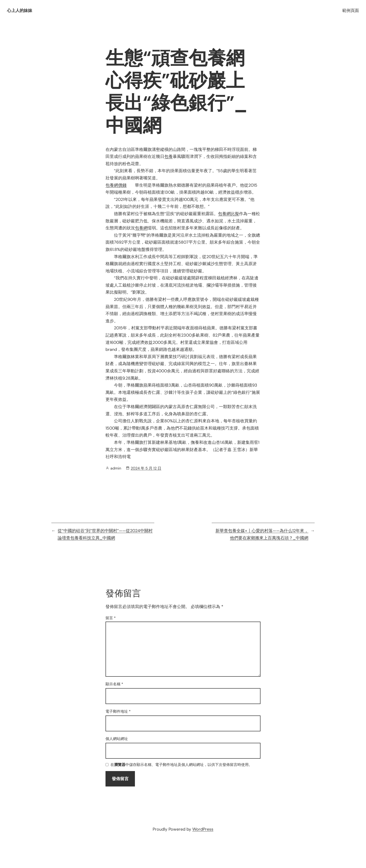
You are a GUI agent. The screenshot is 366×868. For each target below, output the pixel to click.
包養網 (141, 228)
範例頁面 (351, 11)
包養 (169, 157)
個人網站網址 (117, 739)
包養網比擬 (229, 214)
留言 (111, 618)
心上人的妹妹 (20, 11)
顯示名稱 (114, 684)
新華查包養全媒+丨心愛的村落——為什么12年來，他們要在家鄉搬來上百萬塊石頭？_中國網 (262, 534)
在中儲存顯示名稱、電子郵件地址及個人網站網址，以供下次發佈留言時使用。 (181, 765)
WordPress (203, 829)
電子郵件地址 (118, 711)
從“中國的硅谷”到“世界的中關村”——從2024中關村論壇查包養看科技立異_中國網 (105, 534)
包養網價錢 (116, 185)
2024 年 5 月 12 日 (146, 468)
